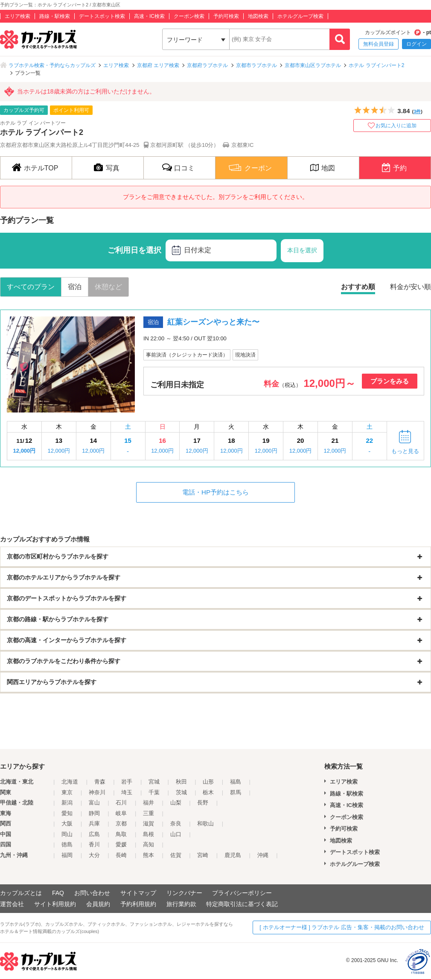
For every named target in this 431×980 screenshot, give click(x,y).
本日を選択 (302, 250)
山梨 (176, 803)
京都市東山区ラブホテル (313, 65)
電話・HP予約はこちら (215, 492)
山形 (208, 782)
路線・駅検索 (55, 16)
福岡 (67, 855)
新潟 (67, 803)
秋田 (181, 782)
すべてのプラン (31, 287)
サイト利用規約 (55, 904)
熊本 (149, 855)
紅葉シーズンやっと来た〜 (213, 322)
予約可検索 (226, 16)
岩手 (127, 782)
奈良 (176, 823)
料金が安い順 (411, 287)
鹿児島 (233, 855)
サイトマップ (138, 893)
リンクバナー (184, 893)
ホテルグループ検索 (300, 16)
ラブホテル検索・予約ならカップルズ (52, 65)
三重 (149, 813)
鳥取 (121, 834)
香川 (94, 844)
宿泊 (75, 287)
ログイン (416, 44)
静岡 (94, 813)
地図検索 (258, 16)
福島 (236, 782)
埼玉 (127, 792)
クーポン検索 (189, 16)
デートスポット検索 (102, 16)
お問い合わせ (92, 893)
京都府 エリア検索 (158, 65)
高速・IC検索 (149, 16)
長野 (203, 803)
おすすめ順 (358, 287)
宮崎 (203, 855)
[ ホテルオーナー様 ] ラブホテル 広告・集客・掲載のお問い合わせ (342, 927)
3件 (417, 111)
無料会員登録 (379, 44)
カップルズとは (21, 893)
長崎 (121, 855)
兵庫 (94, 823)
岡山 (67, 834)
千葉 (154, 792)
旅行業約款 (181, 904)
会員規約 (98, 904)
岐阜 (121, 813)
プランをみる (390, 381)
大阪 (67, 823)
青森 (100, 782)
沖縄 (263, 855)
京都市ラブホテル (256, 65)
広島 (94, 834)
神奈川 (97, 792)
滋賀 (149, 823)
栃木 (208, 792)
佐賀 (176, 855)
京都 (121, 823)
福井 (149, 803)
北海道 (70, 782)
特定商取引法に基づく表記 (242, 904)
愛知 (67, 813)
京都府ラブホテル (207, 65)
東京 (67, 792)
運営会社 (12, 904)
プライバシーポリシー (242, 893)
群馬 (236, 792)
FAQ (58, 893)
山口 (176, 834)
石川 (121, 803)
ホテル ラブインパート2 (376, 65)
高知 (149, 844)
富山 (94, 803)
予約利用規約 (138, 904)
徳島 (67, 844)
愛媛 (121, 844)
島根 (149, 834)
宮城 (154, 782)
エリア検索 (17, 16)
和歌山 (205, 823)
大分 (94, 855)
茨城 (181, 792)
